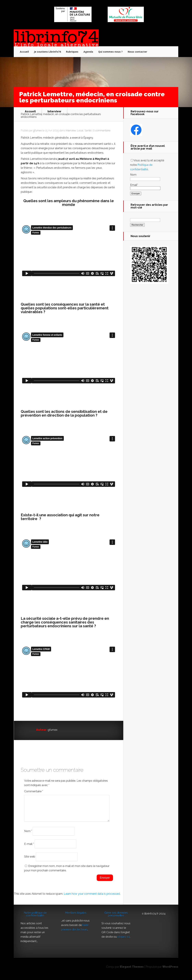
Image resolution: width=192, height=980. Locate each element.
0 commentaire (102, 131)
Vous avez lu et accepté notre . (147, 165)
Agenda (88, 52)
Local (80, 131)
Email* (145, 186)
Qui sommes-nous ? (110, 52)
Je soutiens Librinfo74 (47, 52)
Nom (28, 835)
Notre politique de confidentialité (35, 918)
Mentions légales (76, 917)
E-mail (29, 848)
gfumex (37, 131)
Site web (30, 861)
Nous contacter (137, 52)
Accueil (24, 52)
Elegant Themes (132, 971)
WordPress (170, 971)
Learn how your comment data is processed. (92, 898)
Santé (88, 131)
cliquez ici (124, 941)
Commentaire (34, 791)
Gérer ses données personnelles (116, 918)
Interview (54, 112)
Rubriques (72, 52)
